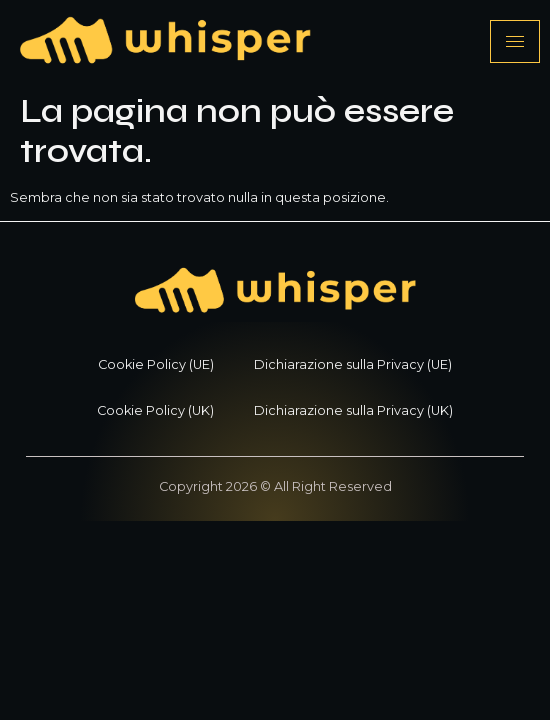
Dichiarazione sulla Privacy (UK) (353, 410)
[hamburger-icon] (515, 41)
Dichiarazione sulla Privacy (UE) (353, 364)
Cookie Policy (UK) (155, 410)
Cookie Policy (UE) (156, 364)
